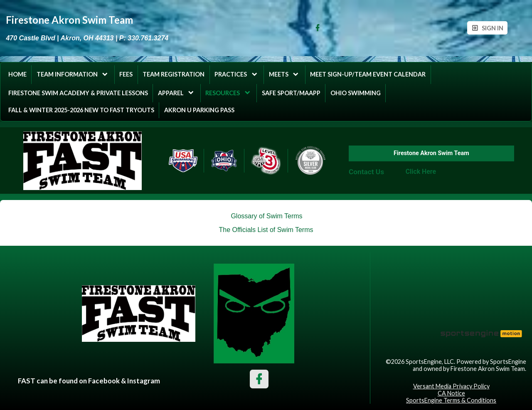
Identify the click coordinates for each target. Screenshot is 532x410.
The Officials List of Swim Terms (266, 230)
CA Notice (451, 393)
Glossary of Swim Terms (266, 216)
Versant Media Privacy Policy (451, 386)
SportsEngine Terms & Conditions (451, 400)
